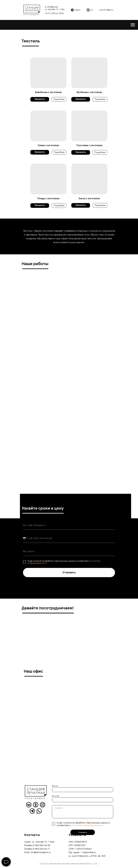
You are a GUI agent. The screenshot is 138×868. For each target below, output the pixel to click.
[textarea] (83, 812)
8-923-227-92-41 (105, 10)
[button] (48, 73)
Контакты (111, 10)
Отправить (83, 832)
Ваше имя (55, 786)
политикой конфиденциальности (87, 825)
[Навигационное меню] (133, 25)
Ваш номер (56, 796)
